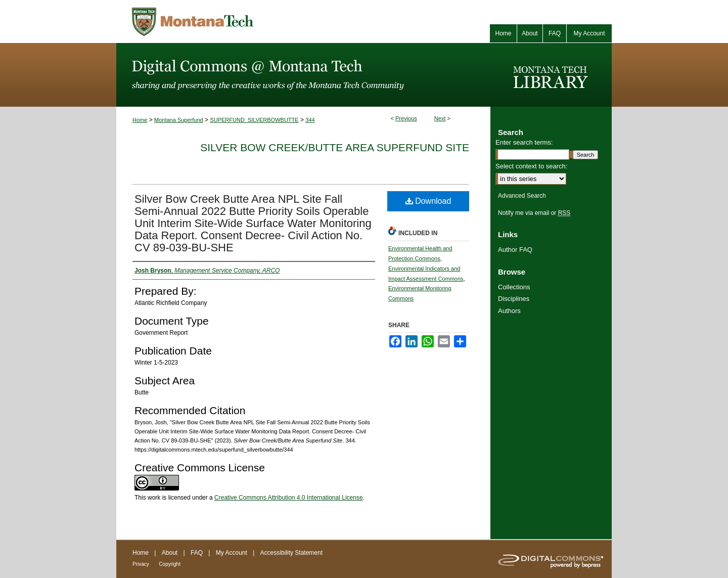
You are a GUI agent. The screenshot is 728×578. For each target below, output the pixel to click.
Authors (509, 311)
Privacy (141, 564)
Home (140, 120)
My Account (232, 553)
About (170, 553)
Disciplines (514, 299)
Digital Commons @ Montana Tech (303, 75)
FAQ (197, 553)
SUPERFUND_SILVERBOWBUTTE (254, 120)
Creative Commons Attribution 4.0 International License (289, 498)
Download (428, 201)
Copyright (170, 564)
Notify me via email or (534, 213)
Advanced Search (522, 196)
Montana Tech (238, 21)
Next (440, 118)
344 (310, 120)
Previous (406, 118)
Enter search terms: (524, 142)
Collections (514, 287)
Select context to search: (531, 166)
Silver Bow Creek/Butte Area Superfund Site (335, 147)
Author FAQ (515, 250)
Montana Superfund (179, 120)
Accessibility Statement (291, 553)
